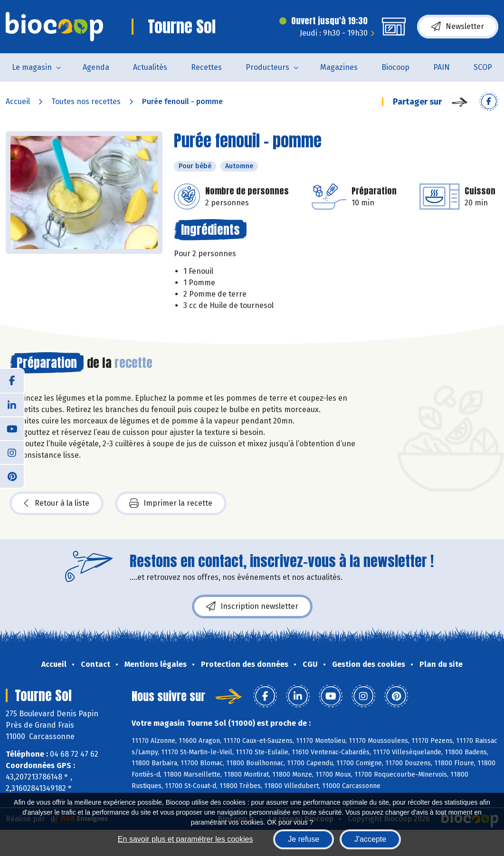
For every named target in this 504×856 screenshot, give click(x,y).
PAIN (442, 67)
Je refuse (304, 839)
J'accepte (370, 839)
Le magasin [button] (32, 67)
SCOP (483, 67)
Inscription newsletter (252, 606)
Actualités (150, 67)
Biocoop (395, 67)
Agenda (96, 67)
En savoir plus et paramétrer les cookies (185, 839)
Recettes (206, 67)
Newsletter (458, 27)
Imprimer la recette (171, 503)
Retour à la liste (57, 503)
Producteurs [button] (267, 67)
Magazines (339, 67)
